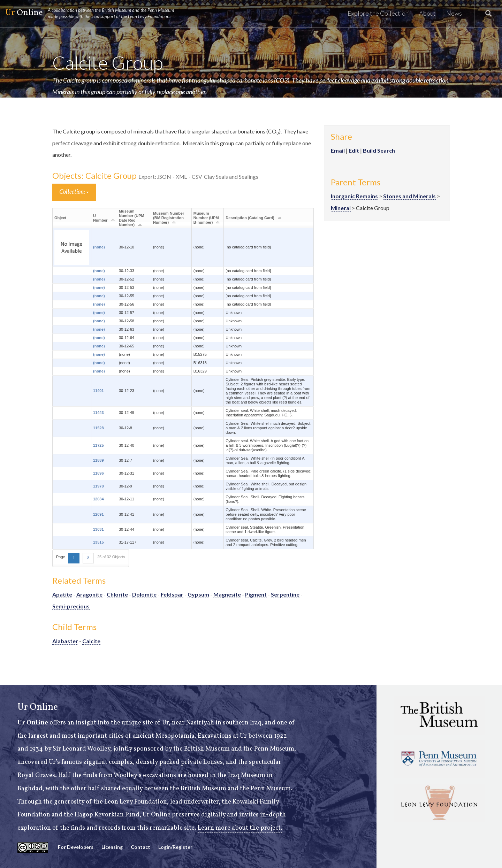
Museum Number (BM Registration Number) (169, 218)
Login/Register (175, 847)
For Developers (76, 847)
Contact (140, 847)
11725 (98, 445)
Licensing (112, 847)
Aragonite (89, 594)
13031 (98, 529)
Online (93, 13)
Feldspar (172, 594)
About (427, 13)
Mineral (341, 208)
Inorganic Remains (354, 196)
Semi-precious (71, 606)
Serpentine (285, 594)
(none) (99, 247)
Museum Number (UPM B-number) (206, 218)
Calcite (91, 641)
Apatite (62, 594)
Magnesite (227, 594)
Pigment (256, 594)
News (454, 13)
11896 (98, 473)
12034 (98, 499)
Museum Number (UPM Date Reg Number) (132, 218)
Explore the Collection (378, 13)
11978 (98, 486)
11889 (98, 460)
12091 (98, 514)
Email (338, 150)
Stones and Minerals (409, 196)
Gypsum (198, 594)
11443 (98, 413)
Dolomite (144, 594)
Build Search (379, 150)
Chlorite (117, 594)
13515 (98, 542)
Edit (354, 150)
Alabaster (65, 641)
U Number (100, 218)
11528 (98, 428)
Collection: (74, 192)
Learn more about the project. (240, 828)
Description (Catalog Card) (250, 218)
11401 (98, 391)
